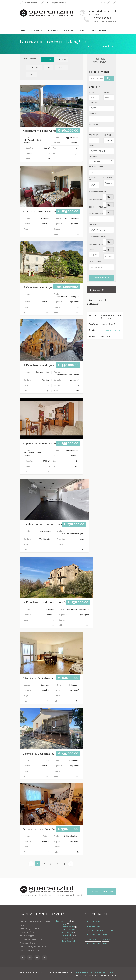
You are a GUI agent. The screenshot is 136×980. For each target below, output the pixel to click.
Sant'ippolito (67, 932)
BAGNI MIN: (108, 178)
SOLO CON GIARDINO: (98, 191)
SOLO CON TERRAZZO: (98, 207)
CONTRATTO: (95, 103)
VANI (48, 67)
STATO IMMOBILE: (96, 167)
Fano (64, 924)
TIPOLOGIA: (94, 124)
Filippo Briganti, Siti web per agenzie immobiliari (93, 972)
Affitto (52, 30)
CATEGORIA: (94, 114)
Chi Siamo (69, 30)
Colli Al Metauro (69, 930)
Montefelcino (67, 935)
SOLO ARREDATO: (96, 244)
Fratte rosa (92, 939)
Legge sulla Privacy (85, 975)
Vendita (35, 30)
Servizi (83, 30)
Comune (107, 135)
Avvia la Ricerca (101, 277)
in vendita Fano (93, 921)
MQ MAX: (107, 251)
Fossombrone (68, 927)
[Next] (71, 864)
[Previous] (31, 864)
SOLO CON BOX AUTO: (98, 236)
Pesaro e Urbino (63, 921)
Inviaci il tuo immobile (102, 891)
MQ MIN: (92, 249)
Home (23, 30)
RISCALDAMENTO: (96, 214)
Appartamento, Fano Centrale (41, 131)
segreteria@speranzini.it (111, 330)
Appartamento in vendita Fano (100, 930)
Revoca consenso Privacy (105, 975)
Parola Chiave (95, 262)
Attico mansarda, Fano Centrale (43, 212)
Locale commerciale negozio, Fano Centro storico (54, 524)
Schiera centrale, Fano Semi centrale (46, 829)
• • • (63, 944)
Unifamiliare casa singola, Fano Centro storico (52, 365)
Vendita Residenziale (107, 46)
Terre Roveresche (69, 941)
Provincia (93, 135)
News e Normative (101, 30)
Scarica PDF (97, 290)
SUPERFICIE (34, 67)
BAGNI (32, 75)
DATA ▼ (47, 60)
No (109, 197)
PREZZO (62, 60)
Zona (91, 146)
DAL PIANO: (94, 225)
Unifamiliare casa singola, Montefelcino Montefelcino (56, 602)
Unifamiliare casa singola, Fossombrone (48, 287)
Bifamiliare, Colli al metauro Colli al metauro (50, 678)
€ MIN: (92, 92)
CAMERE (62, 67)
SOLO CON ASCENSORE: (99, 199)
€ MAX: (106, 92)
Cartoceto (66, 938)
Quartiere (94, 157)
